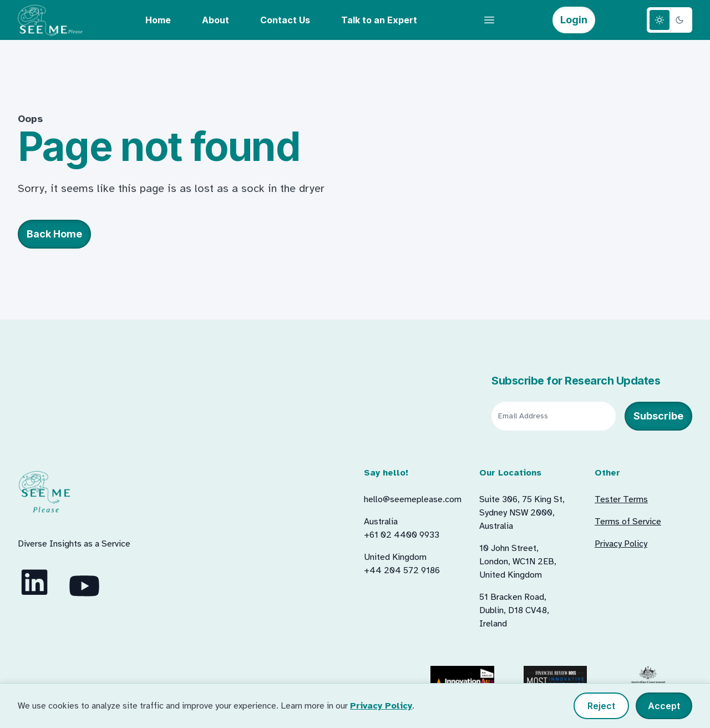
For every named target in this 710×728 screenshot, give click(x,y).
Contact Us (285, 20)
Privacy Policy (381, 706)
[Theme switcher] (670, 20)
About (215, 20)
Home (158, 20)
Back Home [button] (54, 234)
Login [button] (574, 20)
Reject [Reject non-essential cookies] (601, 706)
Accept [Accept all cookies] (664, 706)
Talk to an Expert (379, 20)
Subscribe (658, 416)
